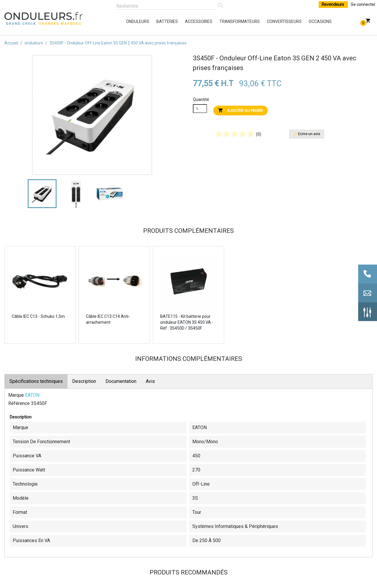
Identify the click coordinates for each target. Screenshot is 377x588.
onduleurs (128, 21)
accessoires (186, 21)
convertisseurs (268, 21)
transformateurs (221, 21)
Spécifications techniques (36, 381)
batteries (158, 21)
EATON (32, 395)
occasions (310, 21)
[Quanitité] (200, 109)
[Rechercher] (166, 6)
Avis (150, 381)
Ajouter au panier (240, 110)
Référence (19, 403)
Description (84, 381)
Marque (16, 395)
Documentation (121, 381)
